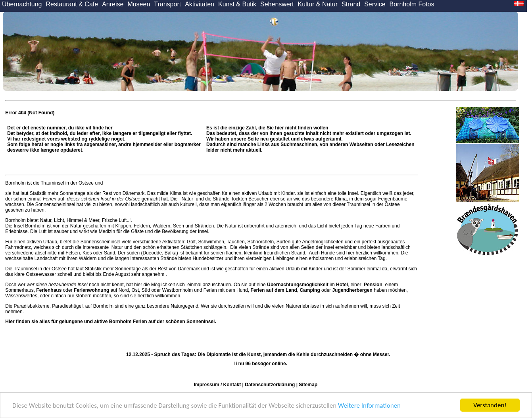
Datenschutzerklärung (270, 385)
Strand (351, 4)
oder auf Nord (82, 290)
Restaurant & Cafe (72, 4)
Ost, (136, 290)
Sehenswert (277, 4)
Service (375, 4)
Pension (373, 285)
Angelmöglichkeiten (322, 242)
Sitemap (308, 385)
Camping (310, 290)
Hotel (342, 285)
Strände (221, 199)
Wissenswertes (21, 296)
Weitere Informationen (369, 405)
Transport (167, 4)
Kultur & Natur (318, 4)
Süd (146, 290)
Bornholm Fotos (412, 4)
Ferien (50, 199)
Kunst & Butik (237, 4)
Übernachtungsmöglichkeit (298, 285)
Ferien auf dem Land (274, 290)
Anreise (113, 4)
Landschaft (46, 258)
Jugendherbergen (352, 290)
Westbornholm (178, 290)
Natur (187, 199)
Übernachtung (22, 4)
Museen (139, 4)
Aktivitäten (200, 4)
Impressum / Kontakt (218, 385)
